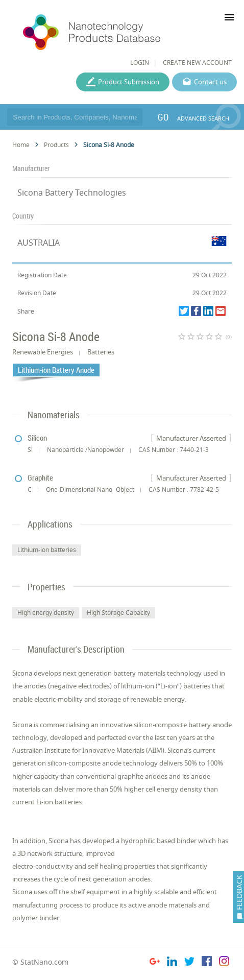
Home (21, 145)
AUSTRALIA (39, 243)
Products (56, 145)
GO (163, 117)
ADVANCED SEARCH (203, 118)
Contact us (210, 82)
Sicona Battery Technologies (72, 193)
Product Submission (129, 82)
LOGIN (140, 63)
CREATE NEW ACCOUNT (197, 63)
